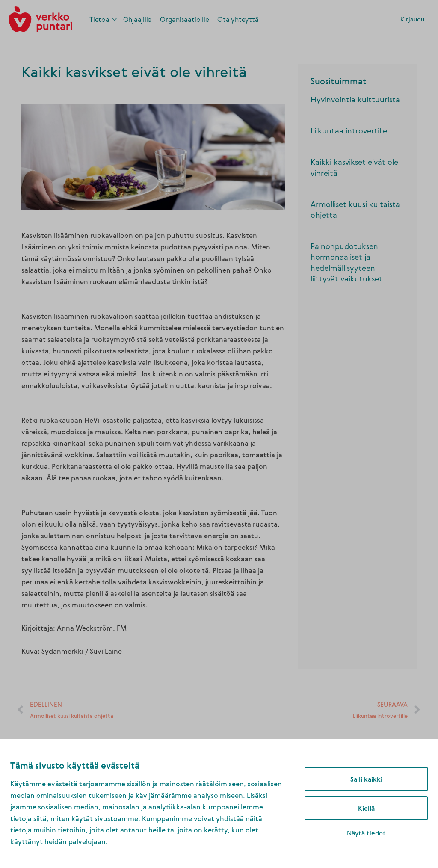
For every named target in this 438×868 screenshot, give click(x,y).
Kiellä (366, 808)
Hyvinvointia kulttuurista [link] (355, 99)
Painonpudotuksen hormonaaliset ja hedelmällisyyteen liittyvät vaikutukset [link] (346, 262)
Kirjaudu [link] (412, 19)
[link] (40, 18)
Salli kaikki (366, 779)
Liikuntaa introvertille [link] (349, 130)
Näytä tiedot (366, 833)
